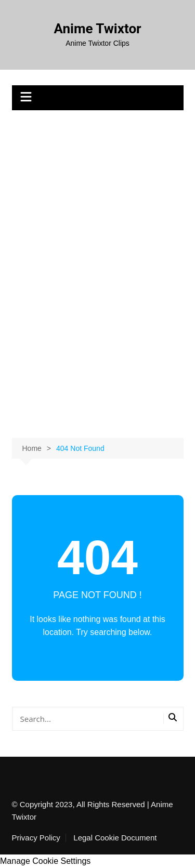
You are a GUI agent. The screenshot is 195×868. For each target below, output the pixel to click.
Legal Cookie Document (115, 838)
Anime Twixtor (97, 29)
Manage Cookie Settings (45, 861)
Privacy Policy (36, 838)
